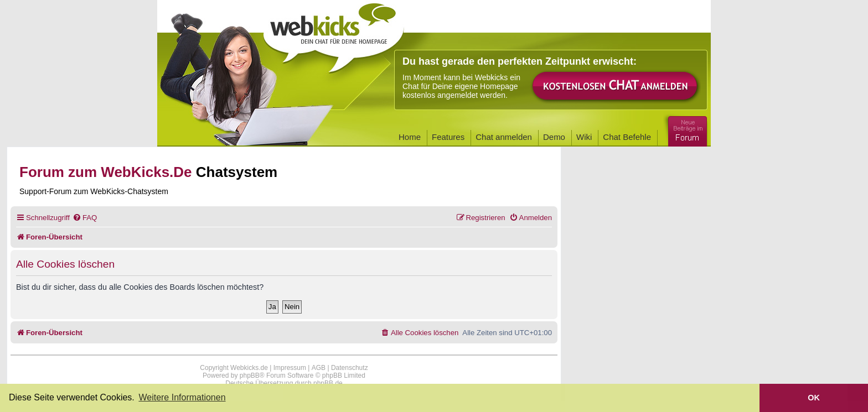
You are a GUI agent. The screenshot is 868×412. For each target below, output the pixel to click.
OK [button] (814, 398)
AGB (319, 368)
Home (410, 137)
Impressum (290, 368)
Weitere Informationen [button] (182, 397)
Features (448, 137)
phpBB (250, 376)
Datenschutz (350, 368)
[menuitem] (85, 218)
